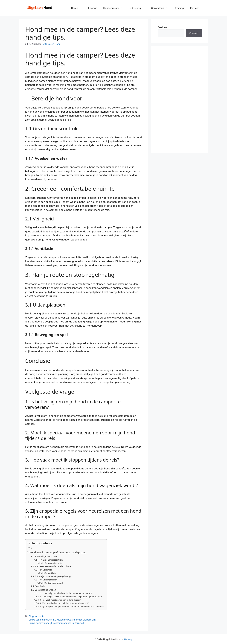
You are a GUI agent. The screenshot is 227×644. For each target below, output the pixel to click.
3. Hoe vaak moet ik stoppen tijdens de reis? (60, 600)
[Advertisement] (180, 100)
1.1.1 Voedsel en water (53, 563)
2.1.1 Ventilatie (50, 573)
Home (78, 8)
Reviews (93, 8)
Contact (194, 8)
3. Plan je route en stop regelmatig (53, 576)
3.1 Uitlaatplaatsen (48, 580)
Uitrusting (139, 8)
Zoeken (162, 27)
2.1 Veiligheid (46, 570)
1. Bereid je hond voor (46, 556)
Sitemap (128, 639)
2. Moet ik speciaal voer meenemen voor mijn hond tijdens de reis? (71, 597)
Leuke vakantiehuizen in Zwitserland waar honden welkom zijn (62, 620)
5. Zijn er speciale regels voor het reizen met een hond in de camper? (72, 607)
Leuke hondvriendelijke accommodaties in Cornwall (56, 623)
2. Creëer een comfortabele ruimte (53, 566)
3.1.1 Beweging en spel (53, 583)
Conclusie (40, 586)
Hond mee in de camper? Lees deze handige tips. (58, 552)
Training (179, 8)
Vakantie (39, 616)
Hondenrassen (115, 8)
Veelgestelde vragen (45, 590)
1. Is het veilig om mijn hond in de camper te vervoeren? (66, 593)
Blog (31, 616)
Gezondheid (161, 8)
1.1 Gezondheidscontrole (51, 560)
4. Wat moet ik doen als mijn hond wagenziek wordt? (64, 603)
